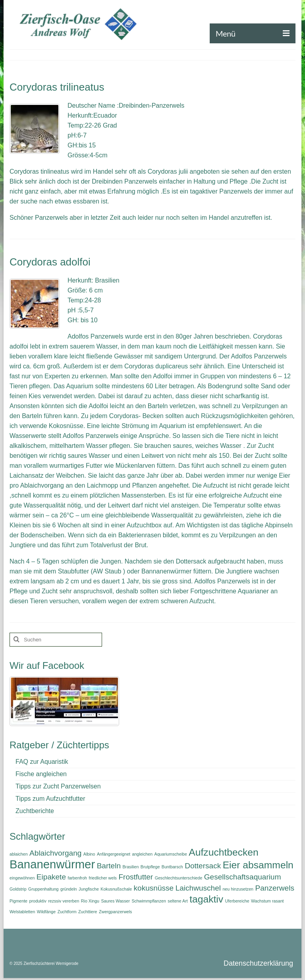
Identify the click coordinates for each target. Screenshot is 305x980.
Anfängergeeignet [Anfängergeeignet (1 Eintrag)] (114, 854)
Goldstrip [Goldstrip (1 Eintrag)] (18, 889)
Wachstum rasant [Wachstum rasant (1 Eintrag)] (267, 901)
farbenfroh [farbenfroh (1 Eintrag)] (77, 878)
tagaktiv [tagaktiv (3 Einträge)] (206, 899)
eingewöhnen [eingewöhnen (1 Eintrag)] (22, 878)
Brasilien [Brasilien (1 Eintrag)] (130, 867)
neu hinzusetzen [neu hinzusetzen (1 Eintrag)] (238, 889)
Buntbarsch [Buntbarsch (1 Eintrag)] (172, 867)
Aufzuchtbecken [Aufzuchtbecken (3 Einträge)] (223, 852)
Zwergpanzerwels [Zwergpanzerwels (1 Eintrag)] (116, 912)
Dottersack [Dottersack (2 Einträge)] (203, 866)
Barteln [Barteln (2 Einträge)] (109, 866)
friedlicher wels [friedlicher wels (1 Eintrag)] (102, 878)
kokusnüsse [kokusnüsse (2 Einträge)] (154, 888)
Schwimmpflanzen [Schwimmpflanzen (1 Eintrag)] (149, 901)
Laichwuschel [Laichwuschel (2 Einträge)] (198, 888)
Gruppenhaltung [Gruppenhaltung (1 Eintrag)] (43, 889)
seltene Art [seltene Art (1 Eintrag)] (178, 901)
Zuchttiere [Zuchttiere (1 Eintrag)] (88, 912)
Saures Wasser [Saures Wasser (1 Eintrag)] (116, 901)
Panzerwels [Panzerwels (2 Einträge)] (275, 888)
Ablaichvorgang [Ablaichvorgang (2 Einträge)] (55, 853)
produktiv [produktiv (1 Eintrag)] (38, 901)
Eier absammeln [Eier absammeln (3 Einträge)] (258, 865)
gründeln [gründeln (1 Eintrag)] (69, 889)
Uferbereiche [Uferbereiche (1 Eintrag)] (237, 901)
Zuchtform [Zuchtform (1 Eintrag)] (67, 912)
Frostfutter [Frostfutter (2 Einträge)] (136, 877)
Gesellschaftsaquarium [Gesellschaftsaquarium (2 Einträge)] (243, 877)
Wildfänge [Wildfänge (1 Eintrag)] (46, 912)
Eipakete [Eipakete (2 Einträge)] (51, 877)
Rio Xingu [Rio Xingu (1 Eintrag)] (90, 901)
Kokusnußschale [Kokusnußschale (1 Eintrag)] (116, 889)
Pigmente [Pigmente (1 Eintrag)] (18, 901)
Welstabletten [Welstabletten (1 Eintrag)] (22, 912)
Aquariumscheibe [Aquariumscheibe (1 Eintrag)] (171, 854)
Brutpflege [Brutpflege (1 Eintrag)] (150, 867)
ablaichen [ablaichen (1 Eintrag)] (19, 854)
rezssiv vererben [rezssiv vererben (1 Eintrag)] (64, 901)
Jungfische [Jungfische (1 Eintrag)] (89, 889)
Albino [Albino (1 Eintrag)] (89, 854)
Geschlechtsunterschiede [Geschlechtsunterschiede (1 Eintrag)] (179, 878)
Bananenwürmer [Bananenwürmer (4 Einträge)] (52, 864)
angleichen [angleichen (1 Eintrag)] (143, 854)
